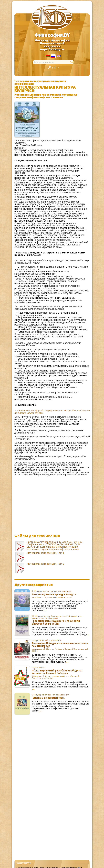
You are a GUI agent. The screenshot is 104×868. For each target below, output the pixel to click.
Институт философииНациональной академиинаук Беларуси (52, 45)
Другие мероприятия (34, 585)
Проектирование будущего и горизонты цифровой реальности (61, 620)
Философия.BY (52, 35)
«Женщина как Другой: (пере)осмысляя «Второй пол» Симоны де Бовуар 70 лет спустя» (52, 412)
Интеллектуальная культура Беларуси (61, 594)
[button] (72, 62)
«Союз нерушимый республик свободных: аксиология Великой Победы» (61, 673)
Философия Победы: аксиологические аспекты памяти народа (61, 646)
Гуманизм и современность (61, 696)
